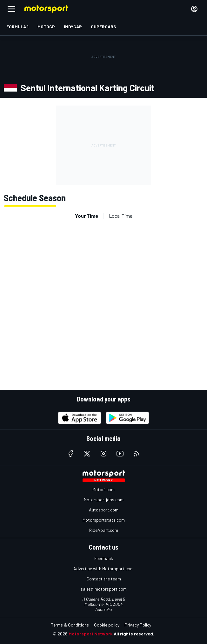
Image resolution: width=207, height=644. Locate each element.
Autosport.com (104, 510)
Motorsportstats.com (104, 520)
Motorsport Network (91, 634)
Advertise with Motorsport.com (103, 569)
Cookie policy (107, 625)
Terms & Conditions (70, 625)
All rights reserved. (134, 634)
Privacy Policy (138, 625)
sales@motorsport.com (104, 589)
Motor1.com (103, 489)
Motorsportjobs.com (104, 500)
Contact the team (104, 579)
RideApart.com (104, 530)
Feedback (104, 558)
